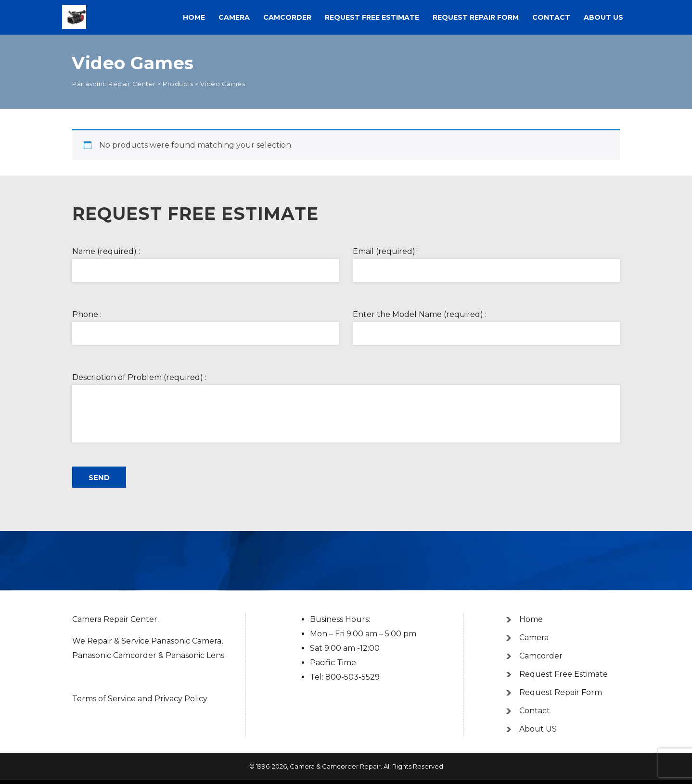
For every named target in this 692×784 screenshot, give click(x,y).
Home (194, 17)
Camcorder (287, 17)
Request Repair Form (476, 17)
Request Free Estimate (372, 17)
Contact (551, 17)
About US (603, 17)
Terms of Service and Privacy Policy (140, 699)
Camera (234, 17)
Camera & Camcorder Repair (335, 766)
